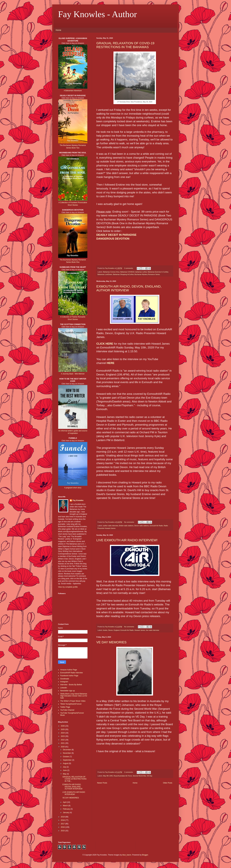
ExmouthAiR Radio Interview (72, 673)
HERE (111, 363)
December (67, 750)
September (67, 760)
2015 (63, 831)
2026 (63, 726)
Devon (111, 630)
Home (58, 30)
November (67, 753)
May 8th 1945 (108, 776)
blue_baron (127, 855)
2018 (63, 820)
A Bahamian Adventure (73, 91)
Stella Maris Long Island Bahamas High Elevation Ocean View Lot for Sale (74, 696)
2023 (63, 736)
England (117, 630)
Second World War (139, 776)
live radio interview (153, 630)
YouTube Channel (67, 710)
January (66, 813)
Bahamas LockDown (105, 274)
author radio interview (111, 526)
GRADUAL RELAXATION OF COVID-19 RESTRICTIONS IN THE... (74, 779)
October (66, 757)
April (65, 802)
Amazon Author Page (69, 670)
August (66, 763)
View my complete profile (68, 587)
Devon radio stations (142, 526)
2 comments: (129, 268)
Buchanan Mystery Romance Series (147, 274)
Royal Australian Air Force (123, 776)
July (65, 767)
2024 (63, 733)
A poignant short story (73, 488)
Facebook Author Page (69, 676)
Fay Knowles (78, 500)
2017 (63, 824)
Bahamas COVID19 (127, 272)
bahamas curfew (141, 272)
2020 (63, 747)
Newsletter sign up (68, 691)
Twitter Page (65, 707)
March (66, 806)
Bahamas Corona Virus (111, 272)
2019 (63, 817)
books (105, 630)
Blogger (145, 855)
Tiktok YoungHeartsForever (71, 704)
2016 (63, 827)
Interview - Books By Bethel (71, 685)
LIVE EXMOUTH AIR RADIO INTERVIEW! (127, 540)
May (65, 774)
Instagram (64, 682)
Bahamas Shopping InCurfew (123, 274)
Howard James (140, 630)
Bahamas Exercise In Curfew (158, 272)
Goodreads (65, 679)
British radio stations (126, 526)
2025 (63, 729)
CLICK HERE (105, 344)
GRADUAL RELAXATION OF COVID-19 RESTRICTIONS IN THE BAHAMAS (125, 45)
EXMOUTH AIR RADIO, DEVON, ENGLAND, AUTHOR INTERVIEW (72, 787)
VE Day (150, 776)
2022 (63, 740)
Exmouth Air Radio (156, 526)
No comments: (129, 522)
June (65, 770)
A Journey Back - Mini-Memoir (73, 374)
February (67, 809)
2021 (63, 743)
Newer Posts (102, 783)
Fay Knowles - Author (97, 14)
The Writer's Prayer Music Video (73, 701)
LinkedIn (64, 688)
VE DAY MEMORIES (111, 642)
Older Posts (168, 783)
